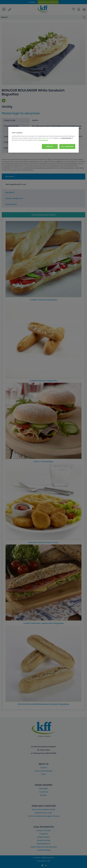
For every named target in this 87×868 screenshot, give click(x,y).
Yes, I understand (67, 146)
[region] (43, 140)
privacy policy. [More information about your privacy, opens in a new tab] (44, 140)
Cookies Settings (66, 138)
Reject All (50, 146)
